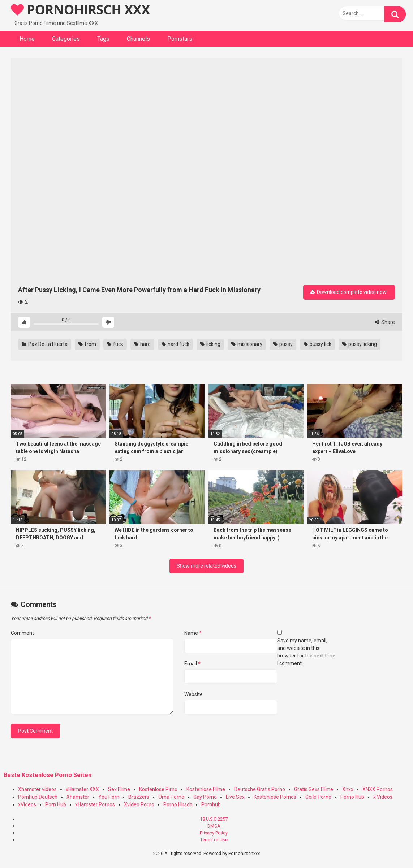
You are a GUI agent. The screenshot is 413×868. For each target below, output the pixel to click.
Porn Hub (56, 804)
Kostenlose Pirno (158, 789)
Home (27, 39)
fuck (115, 344)
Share (385, 322)
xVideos (27, 804)
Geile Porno (318, 797)
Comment (22, 633)
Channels (138, 39)
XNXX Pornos (378, 789)
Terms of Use (214, 840)
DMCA (214, 826)
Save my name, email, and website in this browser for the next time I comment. (306, 652)
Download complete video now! (349, 292)
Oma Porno (171, 797)
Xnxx (348, 789)
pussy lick (317, 344)
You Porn (109, 797)
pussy (283, 344)
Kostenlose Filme (206, 789)
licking (210, 344)
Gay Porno (205, 797)
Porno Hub (352, 797)
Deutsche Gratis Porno (260, 789)
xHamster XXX (82, 789)
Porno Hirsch (178, 804)
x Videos (383, 797)
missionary (247, 344)
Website (193, 694)
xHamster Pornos (95, 804)
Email (192, 664)
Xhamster (78, 797)
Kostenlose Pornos (275, 797)
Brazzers (139, 797)
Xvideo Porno (139, 804)
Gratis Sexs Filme (314, 789)
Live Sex (235, 797)
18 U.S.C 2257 (214, 819)
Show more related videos (206, 566)
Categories (66, 39)
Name (193, 633)
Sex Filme (119, 789)
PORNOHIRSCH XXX (80, 10)
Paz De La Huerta (45, 344)
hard (142, 344)
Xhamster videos (37, 789)
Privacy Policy (214, 833)
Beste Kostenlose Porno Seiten (48, 775)
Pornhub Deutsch (38, 797)
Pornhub (211, 804)
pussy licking (360, 344)
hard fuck (175, 344)
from (87, 344)
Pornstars (180, 39)
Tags (103, 39)
